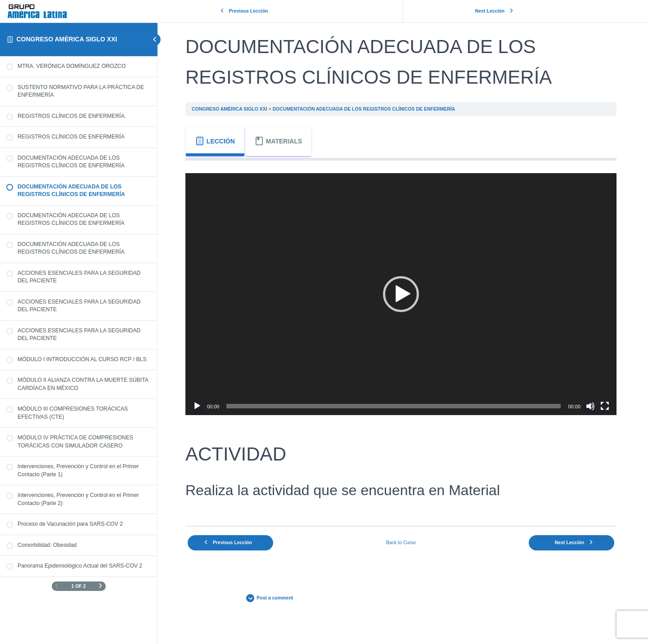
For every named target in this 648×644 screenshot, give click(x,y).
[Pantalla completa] (605, 404)
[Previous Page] (56, 586)
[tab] (219, 141)
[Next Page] (101, 586)
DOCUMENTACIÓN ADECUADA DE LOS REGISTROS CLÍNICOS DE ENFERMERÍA (368, 109)
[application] (403, 293)
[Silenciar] (590, 404)
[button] (403, 293)
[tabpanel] (403, 339)
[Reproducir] (201, 404)
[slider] (396, 404)
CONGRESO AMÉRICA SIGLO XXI (67, 39)
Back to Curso (403, 541)
